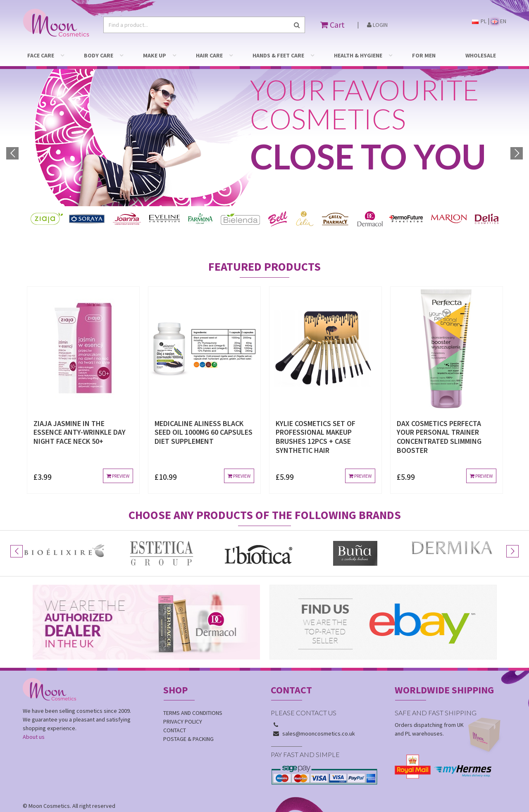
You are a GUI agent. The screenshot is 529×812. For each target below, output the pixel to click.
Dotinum (75, 799)
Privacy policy (183, 706)
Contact (175, 715)
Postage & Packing (188, 724)
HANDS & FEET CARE (278, 55)
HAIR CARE (209, 55)
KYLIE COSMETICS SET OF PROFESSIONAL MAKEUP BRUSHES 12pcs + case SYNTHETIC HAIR (316, 421)
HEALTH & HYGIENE (358, 55)
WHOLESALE (481, 55)
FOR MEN (424, 55)
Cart (332, 25)
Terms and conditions (193, 698)
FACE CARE (41, 55)
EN (499, 21)
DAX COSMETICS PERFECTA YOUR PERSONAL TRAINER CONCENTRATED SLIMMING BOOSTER (439, 421)
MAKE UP (155, 55)
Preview (118, 461)
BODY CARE (99, 55)
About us (34, 722)
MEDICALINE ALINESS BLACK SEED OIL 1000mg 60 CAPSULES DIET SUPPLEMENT (204, 417)
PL (479, 21)
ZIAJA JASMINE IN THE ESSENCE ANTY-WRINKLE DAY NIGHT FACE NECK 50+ (80, 417)
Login (377, 25)
